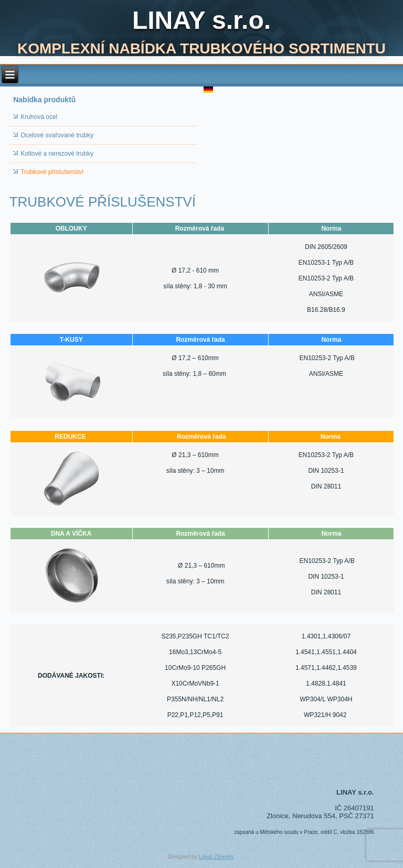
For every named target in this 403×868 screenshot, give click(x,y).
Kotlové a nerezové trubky (57, 154)
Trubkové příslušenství (52, 172)
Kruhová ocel (39, 117)
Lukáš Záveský (216, 857)
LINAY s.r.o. (201, 20)
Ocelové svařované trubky (57, 135)
